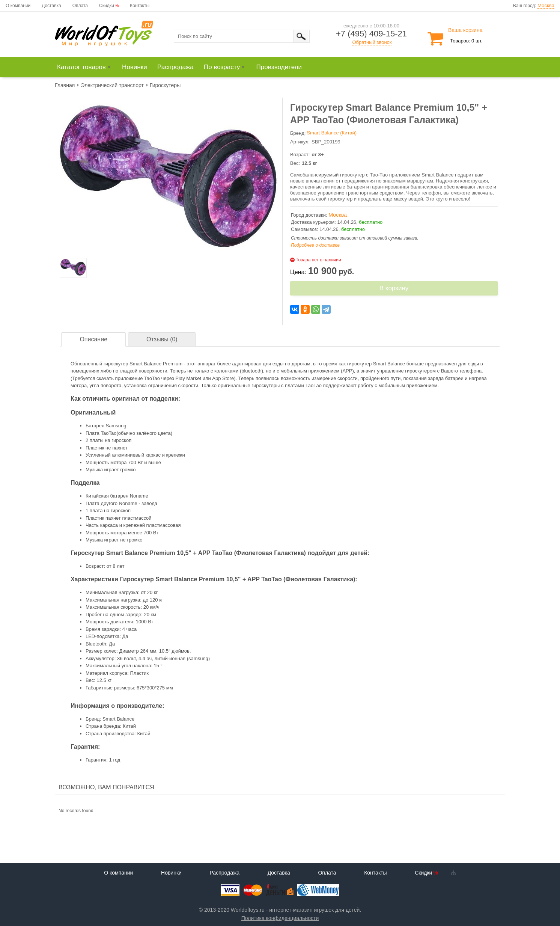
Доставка (51, 6)
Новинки (171, 873)
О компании (18, 6)
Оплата (80, 6)
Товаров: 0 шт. (466, 41)
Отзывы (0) (162, 339)
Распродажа (224, 873)
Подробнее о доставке (315, 245)
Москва (546, 5)
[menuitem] (87, 67)
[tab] (93, 340)
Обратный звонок (372, 42)
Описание (93, 339)
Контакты (140, 6)
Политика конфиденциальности (280, 918)
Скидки (107, 6)
